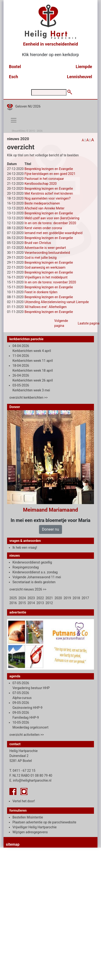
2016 (13, 603)
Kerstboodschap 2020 (41, 184)
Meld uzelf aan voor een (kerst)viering (52, 218)
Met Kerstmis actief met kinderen (49, 193)
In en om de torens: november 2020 (50, 282)
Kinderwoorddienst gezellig (32, 562)
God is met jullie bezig (40, 258)
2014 (31, 603)
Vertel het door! (24, 801)
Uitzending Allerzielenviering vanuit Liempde (57, 302)
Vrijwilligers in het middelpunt (46, 277)
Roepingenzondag (26, 567)
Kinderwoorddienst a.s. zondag (35, 572)
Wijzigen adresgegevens (30, 832)
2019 (67, 598)
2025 (13, 598)
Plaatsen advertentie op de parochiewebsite (44, 822)
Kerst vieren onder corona (43, 228)
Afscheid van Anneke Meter (44, 208)
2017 (85, 598)
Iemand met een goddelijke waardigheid (53, 233)
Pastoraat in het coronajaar (44, 179)
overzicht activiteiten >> (27, 735)
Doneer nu (50, 529)
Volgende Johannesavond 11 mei (37, 577)
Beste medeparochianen (42, 203)
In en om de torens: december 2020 (50, 223)
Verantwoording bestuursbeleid (47, 253)
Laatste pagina (89, 323)
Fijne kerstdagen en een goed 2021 (50, 174)
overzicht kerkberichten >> (29, 397)
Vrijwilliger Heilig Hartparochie (35, 827)
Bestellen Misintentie (28, 817)
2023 (31, 598)
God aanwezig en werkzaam (45, 267)
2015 (22, 603)
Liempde (84, 67)
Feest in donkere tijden (41, 292)
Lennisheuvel (80, 77)
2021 (49, 598)
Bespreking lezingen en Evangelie (49, 169)
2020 (58, 598)
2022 (40, 598)
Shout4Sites (19, 131)
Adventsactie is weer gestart (45, 248)
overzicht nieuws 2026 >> (28, 589)
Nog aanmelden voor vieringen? (47, 198)
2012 (49, 603)
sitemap (13, 844)
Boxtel (15, 67)
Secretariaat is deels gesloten (34, 582)
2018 (76, 598)
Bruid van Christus (38, 243)
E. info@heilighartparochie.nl (30, 780)
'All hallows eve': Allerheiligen (46, 307)
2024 (22, 598)
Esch (14, 77)
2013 (40, 603)
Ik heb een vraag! (25, 548)
